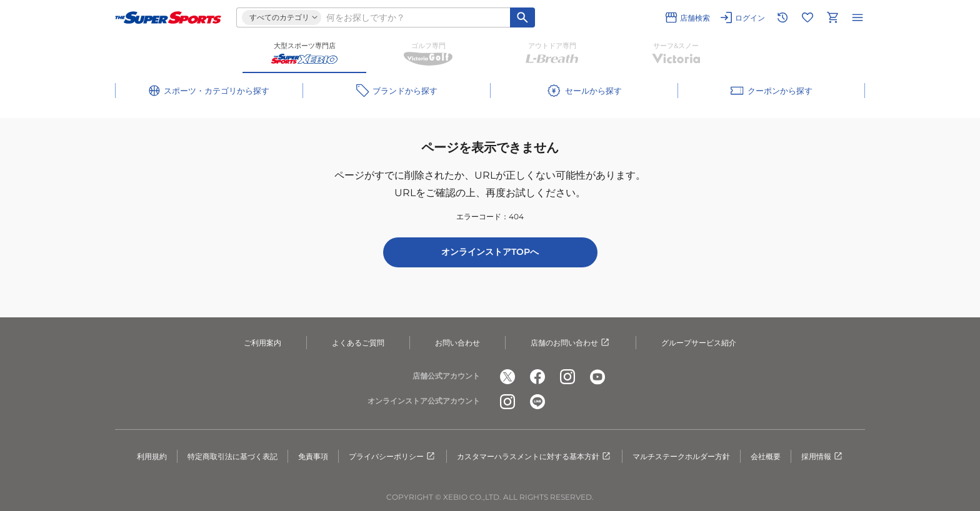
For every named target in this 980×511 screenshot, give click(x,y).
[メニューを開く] (857, 17)
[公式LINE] (537, 402)
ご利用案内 (262, 343)
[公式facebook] (537, 377)
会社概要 (766, 456)
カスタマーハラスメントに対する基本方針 (534, 457)
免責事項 (313, 456)
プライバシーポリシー (392, 457)
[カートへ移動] (832, 17)
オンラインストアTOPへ (490, 252)
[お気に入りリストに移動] (807, 17)
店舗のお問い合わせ (571, 343)
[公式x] (507, 377)
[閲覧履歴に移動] (782, 17)
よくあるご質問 (358, 343)
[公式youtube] (597, 377)
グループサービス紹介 (699, 343)
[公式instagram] (567, 377)
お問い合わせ (457, 343)
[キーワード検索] (522, 17)
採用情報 (822, 457)
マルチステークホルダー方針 (681, 456)
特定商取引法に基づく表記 (232, 456)
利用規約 (152, 456)
